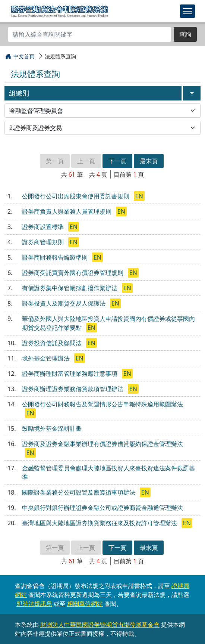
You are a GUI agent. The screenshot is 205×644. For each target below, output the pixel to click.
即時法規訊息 (34, 604)
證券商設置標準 (44, 227)
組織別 (19, 93)
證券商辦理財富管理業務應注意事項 (70, 374)
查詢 (185, 34)
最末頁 (149, 161)
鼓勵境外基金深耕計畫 (52, 428)
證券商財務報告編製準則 (56, 257)
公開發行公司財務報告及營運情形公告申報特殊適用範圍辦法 (102, 404)
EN (139, 196)
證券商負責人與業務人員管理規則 (67, 211)
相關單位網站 (85, 604)
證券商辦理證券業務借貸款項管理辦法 (73, 389)
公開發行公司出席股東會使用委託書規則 (76, 196)
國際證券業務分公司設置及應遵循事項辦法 (79, 492)
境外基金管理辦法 (47, 358)
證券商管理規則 (44, 242)
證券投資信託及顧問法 (53, 343)
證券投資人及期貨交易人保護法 (64, 303)
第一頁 (55, 161)
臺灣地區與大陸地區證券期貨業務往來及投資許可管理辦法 (100, 523)
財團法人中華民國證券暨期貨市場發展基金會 (100, 625)
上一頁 (86, 161)
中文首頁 (24, 56)
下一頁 (117, 161)
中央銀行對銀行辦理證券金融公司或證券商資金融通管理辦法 (102, 508)
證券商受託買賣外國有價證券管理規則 (73, 273)
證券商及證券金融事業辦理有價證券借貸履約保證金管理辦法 (102, 444)
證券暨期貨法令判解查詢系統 (59, 11)
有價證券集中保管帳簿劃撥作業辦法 (70, 288)
